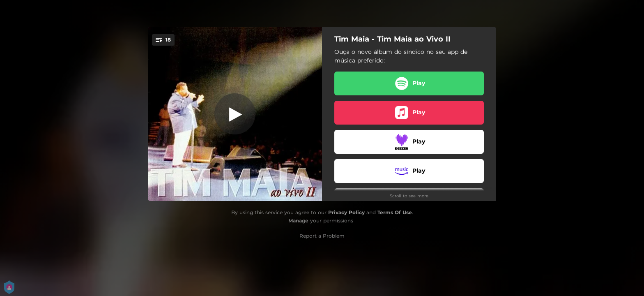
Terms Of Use (395, 212)
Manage (298, 221)
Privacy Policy (346, 212)
